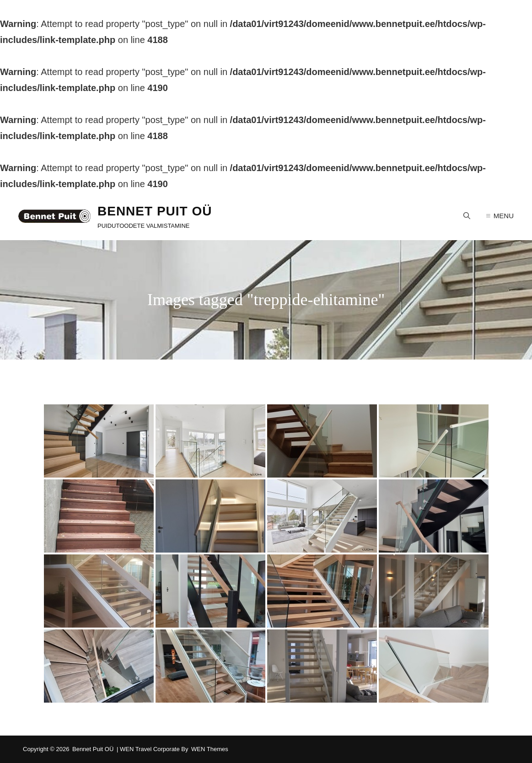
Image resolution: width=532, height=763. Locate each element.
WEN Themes (210, 749)
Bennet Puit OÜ (155, 211)
